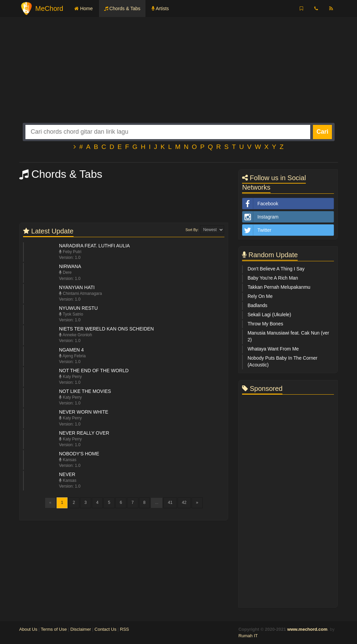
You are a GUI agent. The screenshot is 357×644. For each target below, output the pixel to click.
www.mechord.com (307, 629)
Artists (160, 8)
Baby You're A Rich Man (273, 278)
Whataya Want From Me (273, 349)
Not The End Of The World (94, 371)
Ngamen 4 (71, 350)
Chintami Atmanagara (81, 293)
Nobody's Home (79, 454)
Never (67, 474)
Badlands (257, 305)
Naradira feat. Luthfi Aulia (94, 246)
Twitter (257, 230)
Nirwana (70, 266)
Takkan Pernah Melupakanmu (279, 287)
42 (184, 503)
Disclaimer (81, 629)
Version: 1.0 (70, 258)
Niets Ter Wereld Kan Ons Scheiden (106, 329)
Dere (65, 272)
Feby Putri (70, 252)
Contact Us (105, 629)
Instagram (260, 217)
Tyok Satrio (71, 314)
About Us (28, 629)
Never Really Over (84, 433)
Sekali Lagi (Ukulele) (269, 315)
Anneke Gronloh (75, 335)
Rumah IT (248, 636)
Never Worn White (84, 412)
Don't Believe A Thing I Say (276, 269)
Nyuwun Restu (78, 308)
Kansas (68, 460)
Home (83, 8)
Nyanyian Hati (77, 287)
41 (170, 503)
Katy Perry (70, 377)
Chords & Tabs (122, 8)
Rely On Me (260, 296)
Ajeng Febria (72, 356)
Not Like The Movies (85, 391)
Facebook (260, 204)
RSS (125, 629)
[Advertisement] (179, 75)
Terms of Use (54, 629)
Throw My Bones (265, 324)
